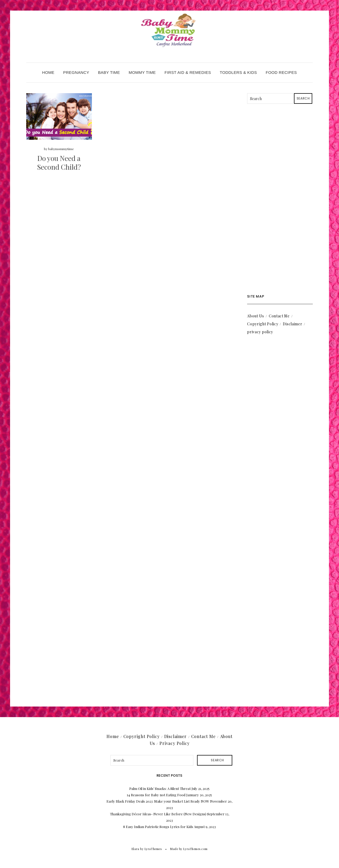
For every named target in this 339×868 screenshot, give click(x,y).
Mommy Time (142, 72)
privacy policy (260, 332)
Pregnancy (76, 72)
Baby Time (109, 72)
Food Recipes (281, 72)
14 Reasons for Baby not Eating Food (156, 795)
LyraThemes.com (195, 849)
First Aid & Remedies (188, 72)
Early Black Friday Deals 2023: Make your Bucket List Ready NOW (158, 801)
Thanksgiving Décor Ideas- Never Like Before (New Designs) (158, 814)
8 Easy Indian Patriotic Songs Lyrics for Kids (158, 827)
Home (48, 72)
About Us (256, 316)
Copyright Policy (263, 324)
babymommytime (61, 149)
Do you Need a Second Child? (59, 163)
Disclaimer (293, 324)
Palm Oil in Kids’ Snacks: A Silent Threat (160, 788)
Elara (135, 849)
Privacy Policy (174, 743)
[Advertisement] (280, 199)
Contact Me (279, 316)
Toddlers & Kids (238, 72)
